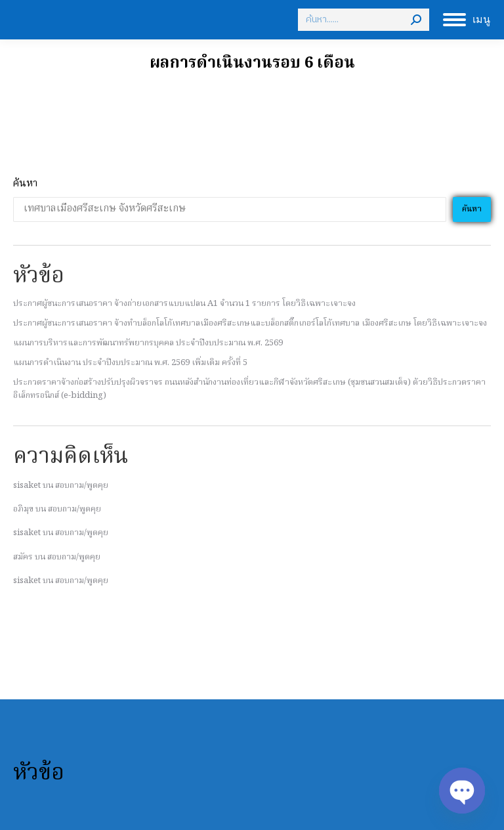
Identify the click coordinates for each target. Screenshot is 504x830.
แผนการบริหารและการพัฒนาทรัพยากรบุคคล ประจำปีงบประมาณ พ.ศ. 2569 (148, 343)
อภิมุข (23, 509)
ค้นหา (25, 184)
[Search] (364, 20)
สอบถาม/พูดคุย (82, 486)
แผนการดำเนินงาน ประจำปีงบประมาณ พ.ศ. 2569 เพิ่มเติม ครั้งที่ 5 (130, 363)
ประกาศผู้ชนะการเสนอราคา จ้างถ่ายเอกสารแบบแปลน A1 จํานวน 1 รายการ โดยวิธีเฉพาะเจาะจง (184, 304)
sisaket (27, 486)
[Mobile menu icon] (467, 20)
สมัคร (23, 557)
